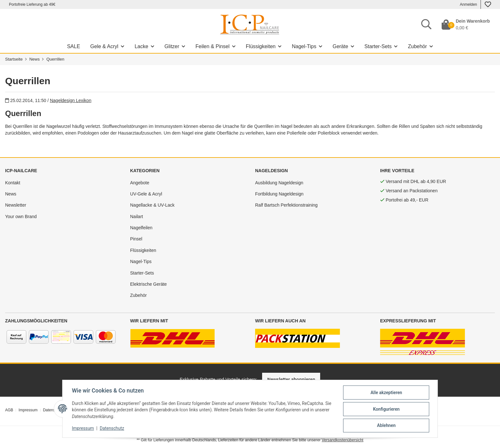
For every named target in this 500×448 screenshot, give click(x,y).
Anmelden (468, 4)
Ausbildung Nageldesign (279, 183)
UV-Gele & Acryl (146, 194)
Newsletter (16, 205)
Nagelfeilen (141, 228)
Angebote (140, 183)
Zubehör (138, 295)
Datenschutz (110, 428)
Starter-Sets (142, 273)
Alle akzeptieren (389, 392)
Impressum (80, 428)
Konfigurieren (389, 409)
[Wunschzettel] (488, 4)
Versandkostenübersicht (343, 440)
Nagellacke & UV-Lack (152, 205)
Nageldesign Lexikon (70, 100)
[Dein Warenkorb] (466, 25)
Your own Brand (21, 217)
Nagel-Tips (141, 261)
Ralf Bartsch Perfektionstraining (286, 205)
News (11, 194)
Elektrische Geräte (148, 284)
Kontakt (13, 183)
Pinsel (136, 239)
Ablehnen (389, 425)
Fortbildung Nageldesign (279, 194)
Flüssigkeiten (143, 250)
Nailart (136, 217)
